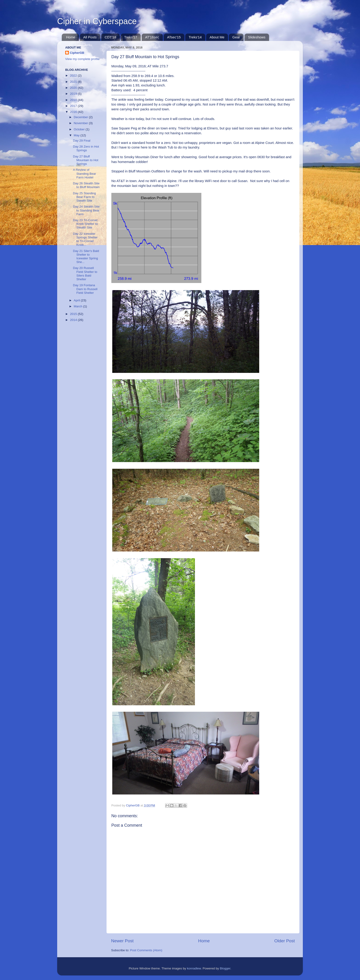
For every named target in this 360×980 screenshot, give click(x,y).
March (78, 306)
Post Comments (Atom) (146, 950)
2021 (74, 82)
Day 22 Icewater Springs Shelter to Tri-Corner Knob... (85, 239)
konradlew (194, 968)
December (81, 117)
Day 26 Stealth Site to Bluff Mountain (86, 185)
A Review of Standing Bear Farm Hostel (85, 173)
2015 (74, 314)
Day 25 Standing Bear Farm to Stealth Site (84, 197)
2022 (74, 76)
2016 (74, 112)
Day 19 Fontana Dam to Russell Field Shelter (85, 289)
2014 (74, 320)
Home (71, 37)
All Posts (90, 37)
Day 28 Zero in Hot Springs (86, 148)
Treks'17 (131, 37)
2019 (74, 94)
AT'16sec (152, 37)
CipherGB (77, 53)
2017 (74, 106)
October (80, 129)
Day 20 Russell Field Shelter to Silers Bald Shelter (85, 274)
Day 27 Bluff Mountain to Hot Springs (86, 160)
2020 (74, 88)
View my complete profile (82, 59)
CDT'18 (110, 37)
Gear (236, 37)
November (81, 123)
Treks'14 (195, 37)
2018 (74, 100)
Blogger (225, 968)
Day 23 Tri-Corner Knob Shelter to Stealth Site (85, 224)
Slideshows (257, 37)
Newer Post (122, 941)
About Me (217, 37)
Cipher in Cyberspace (97, 21)
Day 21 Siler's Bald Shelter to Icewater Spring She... (86, 257)
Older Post (285, 941)
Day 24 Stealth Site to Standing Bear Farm (86, 210)
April (77, 300)
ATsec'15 (174, 37)
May (77, 135)
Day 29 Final (82, 141)
